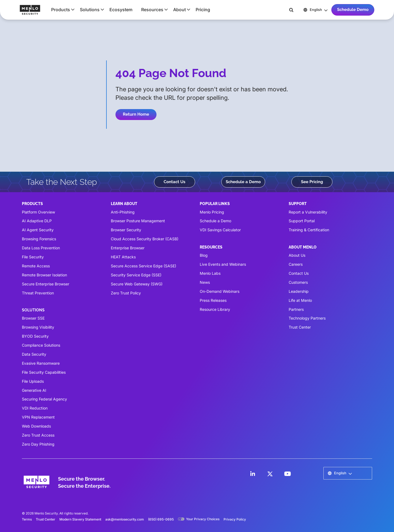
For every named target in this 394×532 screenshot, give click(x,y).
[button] (61, 10)
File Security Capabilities (44, 372)
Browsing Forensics (39, 239)
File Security (33, 257)
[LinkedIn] (253, 474)
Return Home (136, 114)
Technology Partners (307, 318)
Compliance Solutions (41, 345)
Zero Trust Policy (126, 293)
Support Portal (302, 221)
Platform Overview (38, 212)
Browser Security (126, 230)
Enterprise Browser (128, 248)
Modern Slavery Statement (80, 519)
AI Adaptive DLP (37, 221)
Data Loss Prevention (41, 248)
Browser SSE (33, 318)
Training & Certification (309, 230)
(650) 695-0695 (161, 519)
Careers (296, 264)
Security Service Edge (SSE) (136, 275)
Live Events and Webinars (223, 264)
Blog (204, 255)
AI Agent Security (38, 230)
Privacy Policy (235, 519)
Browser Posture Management (138, 221)
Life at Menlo (300, 300)
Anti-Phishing (123, 212)
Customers (298, 282)
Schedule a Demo (243, 182)
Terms (27, 519)
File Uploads (33, 381)
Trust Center (300, 327)
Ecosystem (121, 10)
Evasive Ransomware (41, 363)
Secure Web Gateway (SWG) (137, 284)
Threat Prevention (38, 293)
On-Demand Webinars (220, 291)
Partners (296, 309)
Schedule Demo (353, 10)
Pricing (203, 10)
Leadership (299, 291)
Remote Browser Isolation (44, 275)
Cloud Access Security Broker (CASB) (145, 239)
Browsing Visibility (38, 327)
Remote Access (36, 266)
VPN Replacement (38, 417)
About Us (297, 255)
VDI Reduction (35, 408)
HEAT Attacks (123, 257)
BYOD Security (35, 336)
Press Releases (213, 300)
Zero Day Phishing (38, 444)
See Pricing (312, 182)
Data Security (34, 354)
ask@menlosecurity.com (125, 519)
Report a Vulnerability (308, 212)
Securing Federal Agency (44, 399)
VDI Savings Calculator (220, 230)
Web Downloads (36, 426)
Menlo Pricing (212, 212)
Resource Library (215, 309)
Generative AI (34, 390)
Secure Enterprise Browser (46, 284)
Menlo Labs (210, 273)
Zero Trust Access (38, 435)
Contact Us (174, 182)
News (205, 282)
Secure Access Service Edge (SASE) (144, 266)
